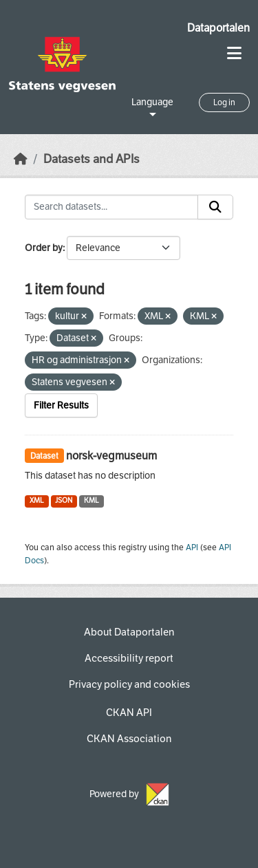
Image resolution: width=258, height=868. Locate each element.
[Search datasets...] (111, 207)
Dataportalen (218, 28)
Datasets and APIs (92, 159)
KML (92, 500)
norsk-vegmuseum (111, 456)
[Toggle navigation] (234, 53)
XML (37, 500)
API (192, 547)
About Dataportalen (129, 632)
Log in (224, 102)
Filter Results (61, 405)
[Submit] (215, 207)
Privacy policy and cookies (129, 684)
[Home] (21, 159)
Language (152, 102)
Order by (44, 248)
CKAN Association (129, 739)
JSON (64, 500)
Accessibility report (129, 658)
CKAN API (129, 713)
